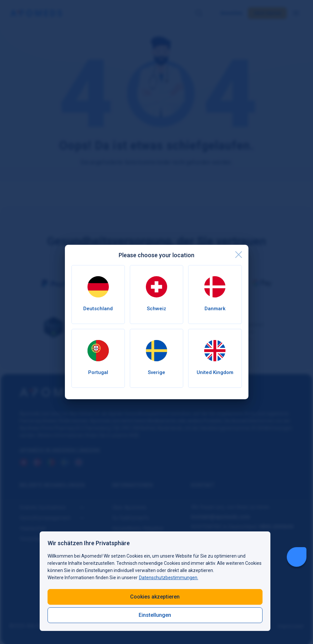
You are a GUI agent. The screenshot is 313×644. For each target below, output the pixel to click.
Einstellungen (155, 615)
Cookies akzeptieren (155, 597)
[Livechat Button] (297, 557)
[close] (239, 255)
